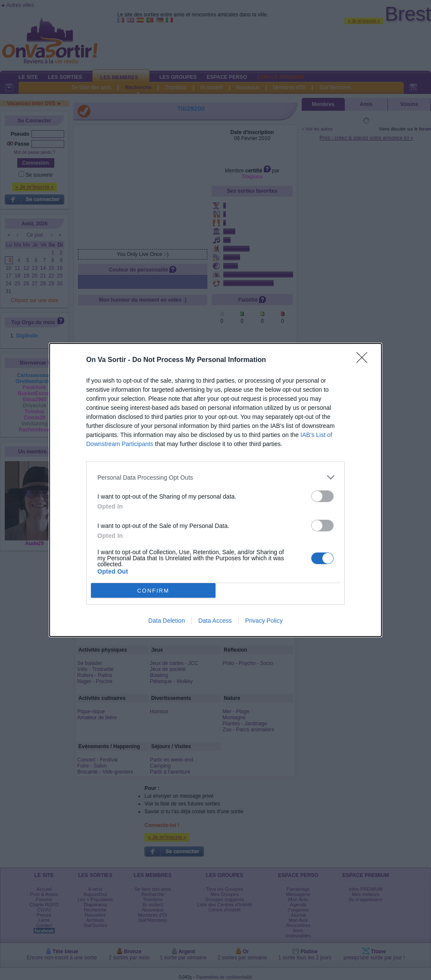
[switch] (322, 496)
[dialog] (215, 490)
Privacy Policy (264, 621)
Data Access (215, 621)
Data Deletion (167, 621)
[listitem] (215, 477)
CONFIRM (153, 591)
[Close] (365, 360)
